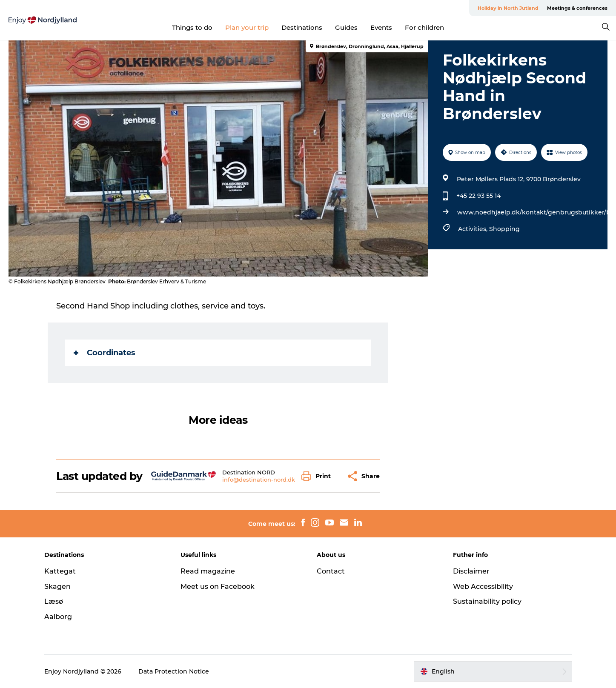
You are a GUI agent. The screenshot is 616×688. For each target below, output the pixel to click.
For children (424, 27)
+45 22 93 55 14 (478, 196)
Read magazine (208, 571)
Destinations (302, 27)
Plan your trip (247, 27)
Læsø (54, 601)
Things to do (192, 27)
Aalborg (58, 617)
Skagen (57, 587)
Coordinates (105, 353)
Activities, (474, 229)
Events (381, 27)
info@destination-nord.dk (259, 480)
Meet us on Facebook (218, 587)
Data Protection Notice (174, 671)
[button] (318, 476)
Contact (331, 571)
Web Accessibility (483, 587)
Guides (346, 27)
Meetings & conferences (577, 8)
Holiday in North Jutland (508, 8)
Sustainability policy (487, 601)
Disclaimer (471, 571)
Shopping (504, 229)
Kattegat (60, 571)
